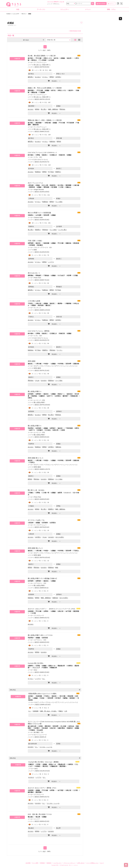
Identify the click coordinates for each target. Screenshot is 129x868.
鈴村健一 (31, 696)
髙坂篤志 (34, 396)
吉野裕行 (38, 394)
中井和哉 (61, 364)
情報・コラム (111, 9)
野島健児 (38, 275)
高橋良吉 (70, 728)
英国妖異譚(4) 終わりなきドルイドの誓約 (42, 694)
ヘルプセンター (57, 863)
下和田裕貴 (69, 428)
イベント (88, 9)
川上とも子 (36, 668)
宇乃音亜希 (71, 123)
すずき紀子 (61, 275)
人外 (66, 711)
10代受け (58, 77)
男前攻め (62, 109)
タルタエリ (68, 493)
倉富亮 (60, 493)
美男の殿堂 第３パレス (36, 458)
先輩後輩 (36, 711)
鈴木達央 (31, 155)
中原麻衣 (45, 668)
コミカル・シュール (46, 747)
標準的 (52, 77)
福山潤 (38, 817)
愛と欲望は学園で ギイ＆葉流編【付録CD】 (43, 578)
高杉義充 (40, 245)
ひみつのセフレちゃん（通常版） (39, 331)
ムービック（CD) (39, 400)
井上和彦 (63, 726)
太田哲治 (58, 396)
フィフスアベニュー (40, 62)
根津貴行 (72, 698)
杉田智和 (31, 394)
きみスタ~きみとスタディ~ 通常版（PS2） (42, 788)
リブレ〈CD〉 (38, 157)
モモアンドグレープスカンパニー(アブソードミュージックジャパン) (55, 366)
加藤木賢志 (61, 728)
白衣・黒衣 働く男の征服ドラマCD (40, 814)
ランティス (37, 308)
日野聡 (38, 155)
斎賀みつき (52, 666)
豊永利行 (45, 766)
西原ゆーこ (61, 394)
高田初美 (41, 305)
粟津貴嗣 (68, 185)
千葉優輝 (42, 92)
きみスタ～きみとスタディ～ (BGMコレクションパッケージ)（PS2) (51, 609)
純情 (35, 250)
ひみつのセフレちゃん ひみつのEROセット (43, 152)
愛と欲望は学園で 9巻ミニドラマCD (40, 635)
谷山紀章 (40, 730)
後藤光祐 (68, 243)
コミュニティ (64, 9)
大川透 (34, 613)
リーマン (60, 350)
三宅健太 (31, 493)
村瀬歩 (38, 185)
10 (63, 2)
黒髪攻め (51, 381)
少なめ (37, 381)
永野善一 (46, 611)
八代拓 (61, 187)
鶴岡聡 (65, 698)
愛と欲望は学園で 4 (35, 391)
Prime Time (37, 278)
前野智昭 (31, 243)
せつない (45, 77)
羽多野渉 (31, 428)
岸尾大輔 (48, 123)
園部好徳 (34, 92)
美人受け (44, 109)
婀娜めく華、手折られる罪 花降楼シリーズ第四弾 (45, 88)
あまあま (38, 77)
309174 (56, 2)
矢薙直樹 (31, 611)
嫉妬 (57, 567)
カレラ (102, 863)
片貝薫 (75, 275)
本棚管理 (17, 59)
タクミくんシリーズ (40, 735)
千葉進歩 (46, 275)
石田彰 (38, 666)
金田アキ (50, 396)
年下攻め (51, 172)
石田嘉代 (40, 430)
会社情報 (28, 863)
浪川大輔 (62, 696)
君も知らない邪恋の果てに (42, 65)
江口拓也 (48, 430)
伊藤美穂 (68, 303)
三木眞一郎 (46, 493)
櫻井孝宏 (48, 726)
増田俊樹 (46, 187)
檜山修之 (31, 817)
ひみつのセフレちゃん (41, 159)
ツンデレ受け (62, 230)
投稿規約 (49, 863)
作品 (18, 9)
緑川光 (56, 58)
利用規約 (42, 863)
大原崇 (63, 430)
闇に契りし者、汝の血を (36, 490)
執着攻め (52, 142)
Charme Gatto (38, 217)
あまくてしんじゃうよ (35, 183)
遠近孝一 (70, 58)
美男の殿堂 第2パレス (35, 548)
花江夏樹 (54, 187)
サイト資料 (35, 863)
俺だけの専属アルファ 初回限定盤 (39, 213)
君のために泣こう (34, 273)
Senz (35, 670)
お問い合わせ (81, 863)
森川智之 (31, 58)
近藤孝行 (31, 666)
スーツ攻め (59, 381)
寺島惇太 (31, 215)
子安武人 (31, 303)
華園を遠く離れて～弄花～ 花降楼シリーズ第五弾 (45, 120)
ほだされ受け (60, 537)
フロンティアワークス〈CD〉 (43, 247)
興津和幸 (32, 187)
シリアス (51, 262)
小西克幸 (31, 523)
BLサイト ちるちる (73, 865)
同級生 (61, 711)
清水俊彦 (45, 728)
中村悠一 (46, 364)
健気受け (31, 77)
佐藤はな (68, 187)
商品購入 (53, 81)
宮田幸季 (46, 215)
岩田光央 (71, 726)
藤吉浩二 (48, 305)
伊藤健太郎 (53, 668)
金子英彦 (68, 611)
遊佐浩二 (45, 155)
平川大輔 (38, 58)
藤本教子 (66, 396)
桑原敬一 (61, 303)
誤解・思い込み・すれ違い (48, 711)
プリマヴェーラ (39, 615)
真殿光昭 (76, 364)
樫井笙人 (34, 60)
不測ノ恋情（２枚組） (35, 241)
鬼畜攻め (58, 447)
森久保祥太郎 (32, 726)
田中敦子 (58, 698)
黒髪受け (58, 172)
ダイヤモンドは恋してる (36, 520)
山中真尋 (51, 60)
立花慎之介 (53, 155)
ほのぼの (44, 381)
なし (44, 679)
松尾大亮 (56, 430)
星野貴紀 (31, 275)
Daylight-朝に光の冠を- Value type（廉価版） (44, 762)
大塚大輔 (76, 185)
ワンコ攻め (59, 202)
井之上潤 (45, 185)
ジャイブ (37, 819)
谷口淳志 (61, 185)
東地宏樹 (70, 696)
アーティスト (41, 9)
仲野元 (77, 428)
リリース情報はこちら (92, 863)
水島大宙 (38, 303)
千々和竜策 (43, 60)
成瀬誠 (63, 58)
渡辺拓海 (76, 243)
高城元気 (62, 155)
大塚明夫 (70, 666)
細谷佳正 (70, 394)
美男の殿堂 (32, 361)
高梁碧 (34, 305)
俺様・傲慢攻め (53, 109)
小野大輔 (38, 364)
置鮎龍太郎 (61, 666)
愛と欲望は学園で (40, 402)
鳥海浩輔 (46, 243)
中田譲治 (32, 730)
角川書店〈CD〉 (39, 732)
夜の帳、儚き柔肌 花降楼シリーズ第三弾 (42, 56)
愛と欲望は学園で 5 (35, 426)
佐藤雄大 (42, 396)
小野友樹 (31, 185)
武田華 (69, 275)
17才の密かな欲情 (34, 301)
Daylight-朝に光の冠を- (36, 663)
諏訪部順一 (31, 90)
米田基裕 (32, 245)
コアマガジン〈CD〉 (41, 583)
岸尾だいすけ (48, 58)
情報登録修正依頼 (75, 31)
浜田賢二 (37, 728)
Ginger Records (39, 189)
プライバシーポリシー (69, 863)
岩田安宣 (45, 638)
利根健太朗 (74, 396)
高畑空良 (53, 185)
